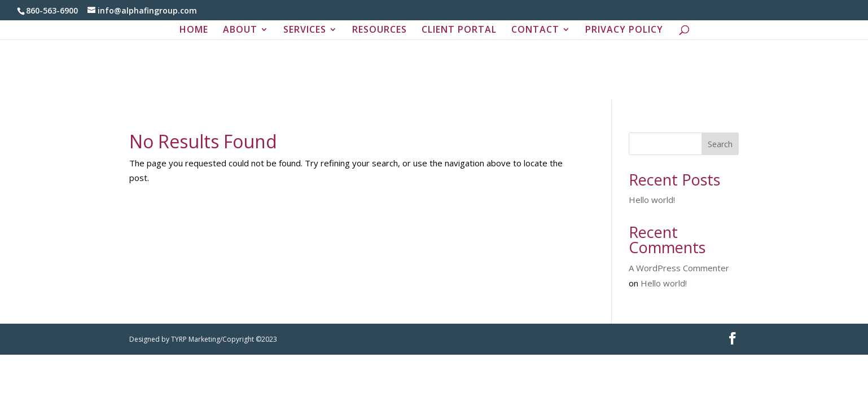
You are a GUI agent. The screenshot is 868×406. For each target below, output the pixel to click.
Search (720, 144)
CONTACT (535, 30)
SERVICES (305, 30)
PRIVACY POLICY (624, 30)
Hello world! (652, 200)
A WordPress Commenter (679, 268)
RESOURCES (380, 30)
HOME (194, 30)
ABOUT (240, 30)
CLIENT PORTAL (459, 30)
